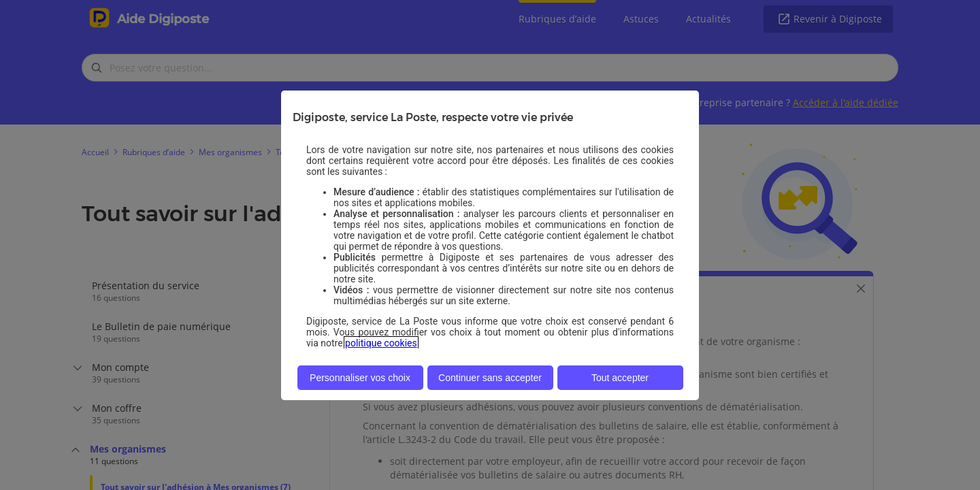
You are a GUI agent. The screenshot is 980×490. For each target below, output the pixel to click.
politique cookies (381, 343)
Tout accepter (620, 378)
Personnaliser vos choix (360, 378)
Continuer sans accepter (490, 378)
